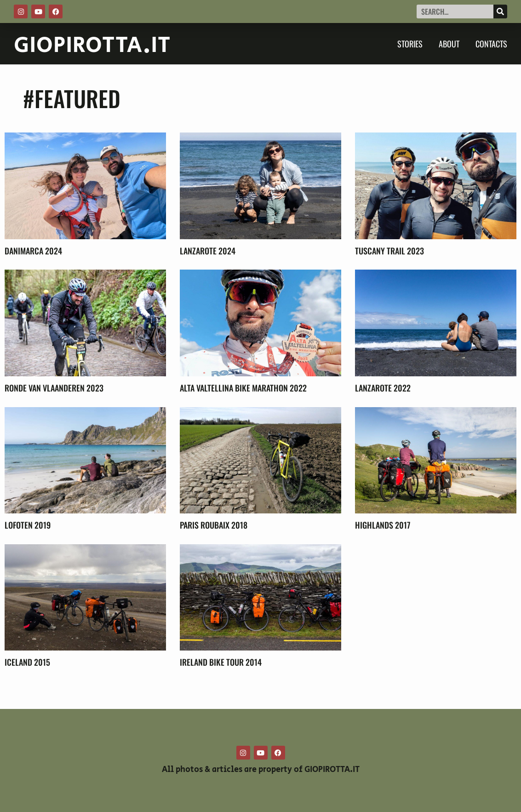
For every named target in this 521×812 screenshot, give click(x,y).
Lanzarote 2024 (208, 251)
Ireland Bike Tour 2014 (221, 662)
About (449, 44)
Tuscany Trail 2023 (389, 251)
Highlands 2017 (383, 525)
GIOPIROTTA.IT (92, 46)
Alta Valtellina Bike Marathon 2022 (243, 388)
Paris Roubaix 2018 (214, 525)
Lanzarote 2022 (383, 388)
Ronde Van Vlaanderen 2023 (54, 388)
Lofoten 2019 (28, 525)
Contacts (491, 44)
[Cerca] (500, 12)
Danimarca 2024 (33, 251)
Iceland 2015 (27, 662)
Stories (410, 44)
